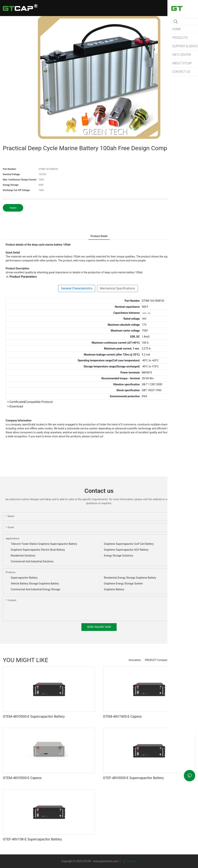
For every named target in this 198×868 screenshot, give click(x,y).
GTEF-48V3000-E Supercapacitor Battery (133, 778)
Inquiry (13, 208)
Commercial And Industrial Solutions (32, 561)
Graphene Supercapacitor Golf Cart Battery (129, 544)
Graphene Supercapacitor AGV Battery (126, 550)
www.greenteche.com (106, 861)
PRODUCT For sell (183, 660)
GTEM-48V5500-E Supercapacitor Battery (34, 716)
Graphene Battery (114, 589)
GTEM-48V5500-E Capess (22, 778)
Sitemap (130, 861)
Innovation (135, 660)
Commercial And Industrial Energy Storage (36, 589)
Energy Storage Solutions (119, 556)
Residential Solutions (23, 556)
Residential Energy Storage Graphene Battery (130, 578)
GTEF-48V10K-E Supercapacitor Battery (32, 839)
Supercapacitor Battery (24, 578)
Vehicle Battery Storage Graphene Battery (35, 584)
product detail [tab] (99, 236)
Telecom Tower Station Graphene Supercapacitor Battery (44, 544)
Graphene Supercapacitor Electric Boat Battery (38, 550)
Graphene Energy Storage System (123, 584)
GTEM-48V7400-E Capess (122, 716)
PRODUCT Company (157, 660)
